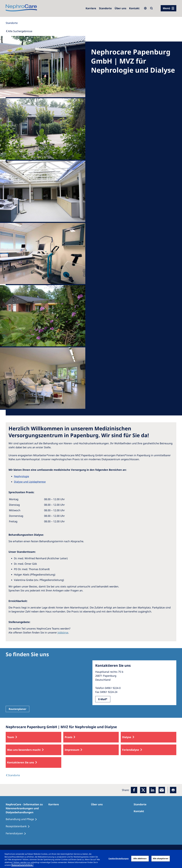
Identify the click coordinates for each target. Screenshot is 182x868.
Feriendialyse (131, 750)
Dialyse (127, 737)
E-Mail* (103, 699)
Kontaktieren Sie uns (21, 762)
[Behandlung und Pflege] (23, 819)
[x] (143, 790)
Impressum (72, 750)
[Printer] (173, 790)
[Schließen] (177, 859)
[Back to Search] (19, 31)
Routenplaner (17, 709)
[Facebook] (134, 790)
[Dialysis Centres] (13, 775)
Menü (167, 8)
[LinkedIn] (152, 790)
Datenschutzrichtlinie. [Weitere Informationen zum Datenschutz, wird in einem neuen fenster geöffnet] (22, 865)
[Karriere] (91, 8)
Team (11, 737)
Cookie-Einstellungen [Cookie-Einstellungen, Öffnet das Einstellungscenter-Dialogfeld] (119, 858)
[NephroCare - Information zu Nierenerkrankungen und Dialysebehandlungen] (27, 808)
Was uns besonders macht (24, 750)
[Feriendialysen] (17, 833)
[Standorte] (12, 23)
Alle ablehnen (140, 858)
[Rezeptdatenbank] (19, 826)
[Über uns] (120, 8)
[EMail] (162, 790)
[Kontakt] (134, 8)
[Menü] (168, 8)
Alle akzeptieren (161, 858)
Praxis (69, 737)
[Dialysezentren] (105, 8)
